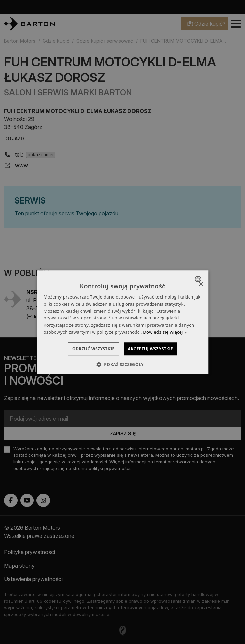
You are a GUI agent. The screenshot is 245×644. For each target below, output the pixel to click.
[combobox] (199, 279)
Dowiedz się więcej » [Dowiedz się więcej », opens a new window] (165, 332)
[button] (122, 364)
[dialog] (123, 322)
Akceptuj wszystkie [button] (156, 349)
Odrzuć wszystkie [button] (88, 349)
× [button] (201, 284)
